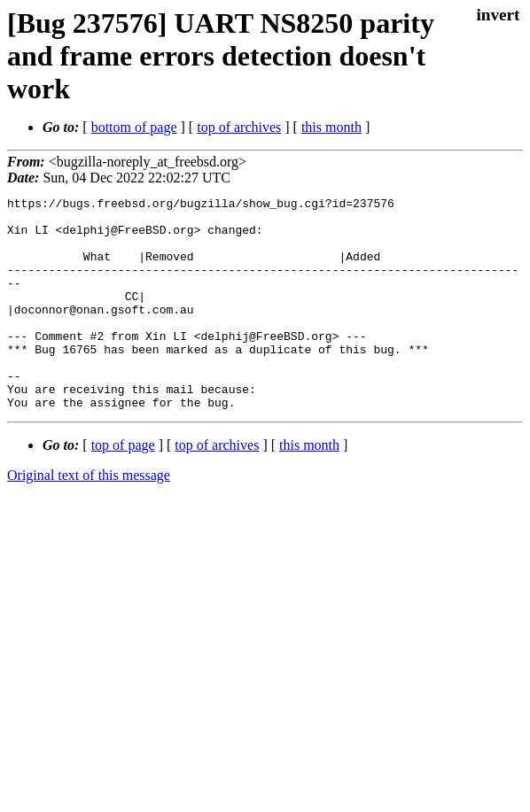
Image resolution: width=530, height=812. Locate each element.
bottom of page (134, 127)
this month (331, 127)
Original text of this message (89, 518)
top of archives (239, 127)
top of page (123, 487)
